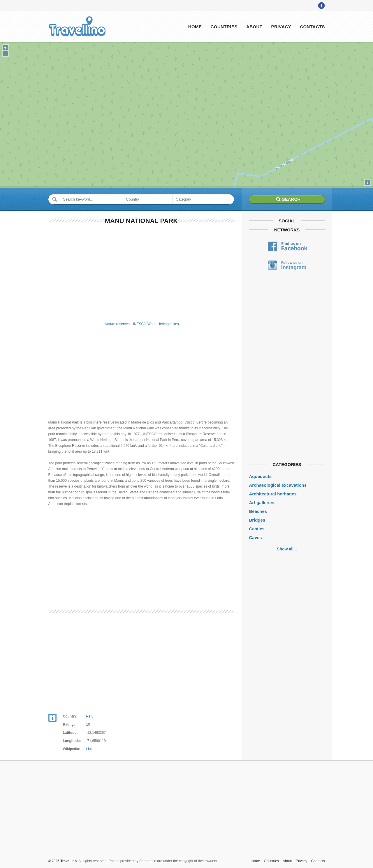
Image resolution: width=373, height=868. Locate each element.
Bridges (257, 520)
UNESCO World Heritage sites (155, 324)
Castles (257, 529)
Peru (90, 716)
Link (89, 749)
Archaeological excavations (278, 485)
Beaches (258, 511)
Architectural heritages (273, 494)
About (254, 27)
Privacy (281, 27)
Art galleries (262, 503)
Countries (224, 27)
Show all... (287, 549)
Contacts (312, 27)
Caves (256, 537)
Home (195, 27)
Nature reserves (117, 324)
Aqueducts (261, 476)
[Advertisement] (141, 272)
